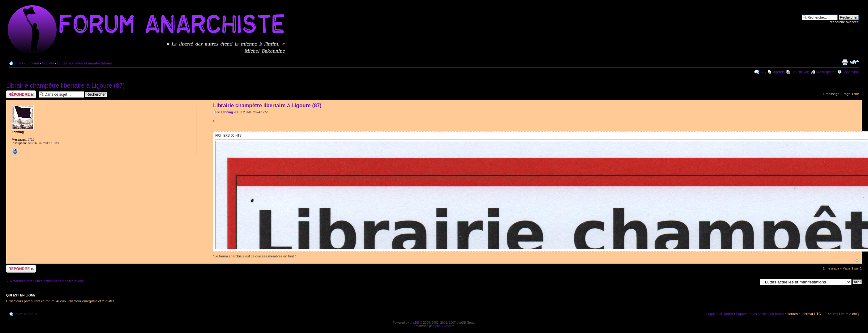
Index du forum (27, 63)
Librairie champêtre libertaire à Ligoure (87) (66, 85)
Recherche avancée (844, 22)
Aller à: (752, 282)
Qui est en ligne (21, 295)
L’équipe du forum (719, 314)
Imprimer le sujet (845, 62)
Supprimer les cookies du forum (760, 314)
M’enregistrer (826, 72)
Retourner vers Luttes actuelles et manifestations (47, 281)
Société (48, 63)
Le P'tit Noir (800, 72)
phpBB (414, 323)
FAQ (763, 72)
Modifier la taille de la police (854, 62)
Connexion (851, 72)
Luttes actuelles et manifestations (85, 63)
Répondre (21, 94)
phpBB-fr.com (445, 326)
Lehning (227, 112)
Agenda (779, 72)
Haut (857, 260)
